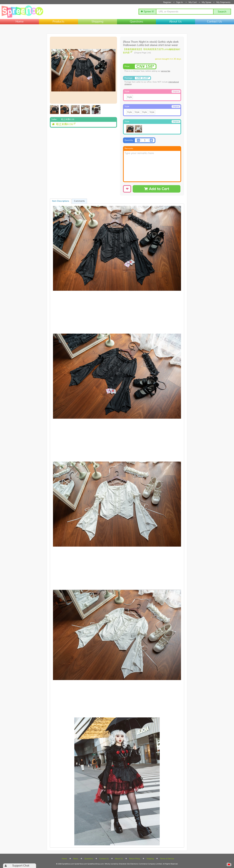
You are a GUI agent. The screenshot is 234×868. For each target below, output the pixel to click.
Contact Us (214, 22)
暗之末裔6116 (62, 124)
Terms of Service (167, 859)
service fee (166, 71)
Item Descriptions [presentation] (61, 201)
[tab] (61, 201)
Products (58, 22)
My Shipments (223, 2)
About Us (175, 22)
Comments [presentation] (79, 201)
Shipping (97, 22)
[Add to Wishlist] (127, 189)
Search (222, 12)
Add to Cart (157, 189)
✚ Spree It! (147, 12)
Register (167, 2)
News (76, 859)
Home (20, 22)
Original (176, 92)
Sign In (180, 2)
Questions (136, 22)
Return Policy (135, 859)
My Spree (206, 2)
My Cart (193, 2)
